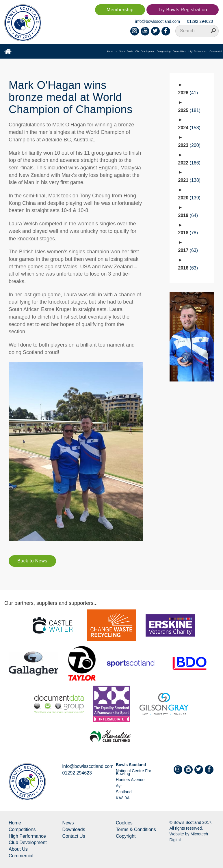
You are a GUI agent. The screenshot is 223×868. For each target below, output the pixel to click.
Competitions (180, 51)
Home (15, 823)
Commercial (216, 51)
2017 (188, 250)
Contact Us (74, 836)
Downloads (74, 829)
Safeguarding (164, 51)
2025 (189, 110)
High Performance (198, 51)
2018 (188, 233)
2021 (189, 180)
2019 (188, 215)
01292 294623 (200, 21)
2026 (188, 93)
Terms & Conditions (136, 829)
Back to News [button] (32, 561)
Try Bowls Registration (183, 10)
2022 (189, 163)
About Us (112, 51)
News (122, 51)
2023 (189, 145)
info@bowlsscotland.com (158, 21)
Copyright (126, 836)
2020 (189, 198)
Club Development (145, 51)
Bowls (130, 51)
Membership (120, 10)
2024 (189, 128)
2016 (188, 268)
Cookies (124, 823)
